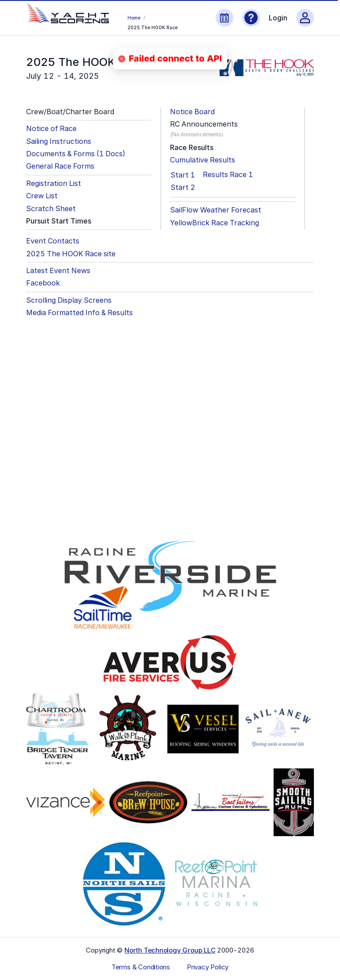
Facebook (43, 283)
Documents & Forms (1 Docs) (76, 154)
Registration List (54, 183)
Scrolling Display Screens (69, 300)
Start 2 (183, 187)
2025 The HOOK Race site (71, 254)
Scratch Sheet (51, 209)
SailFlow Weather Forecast (216, 210)
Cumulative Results (203, 160)
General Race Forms (60, 166)
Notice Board (192, 112)
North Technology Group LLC (170, 950)
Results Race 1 (228, 175)
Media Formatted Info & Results (79, 313)
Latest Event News (58, 271)
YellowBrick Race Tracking (214, 223)
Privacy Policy (208, 967)
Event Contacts (53, 241)
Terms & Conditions (141, 967)
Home (134, 18)
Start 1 (183, 175)
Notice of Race (51, 129)
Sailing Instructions (59, 141)
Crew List (42, 196)
